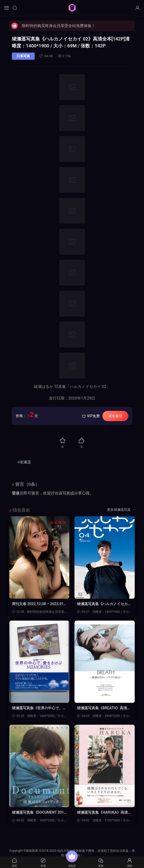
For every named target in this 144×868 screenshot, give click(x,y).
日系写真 (23, 56)
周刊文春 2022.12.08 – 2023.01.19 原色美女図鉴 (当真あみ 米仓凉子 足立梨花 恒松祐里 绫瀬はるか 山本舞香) (39, 604)
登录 (16, 493)
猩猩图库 (72, 8)
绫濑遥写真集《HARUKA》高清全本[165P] (104, 813)
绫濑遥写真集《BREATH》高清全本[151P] (104, 708)
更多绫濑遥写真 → (121, 510)
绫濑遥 (25, 462)
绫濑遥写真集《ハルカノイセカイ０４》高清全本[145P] (104, 604)
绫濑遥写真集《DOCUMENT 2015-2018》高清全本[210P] (39, 813)
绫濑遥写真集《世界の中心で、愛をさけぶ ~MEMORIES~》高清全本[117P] (39, 708)
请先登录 (115, 416)
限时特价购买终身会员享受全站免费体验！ (59, 26)
